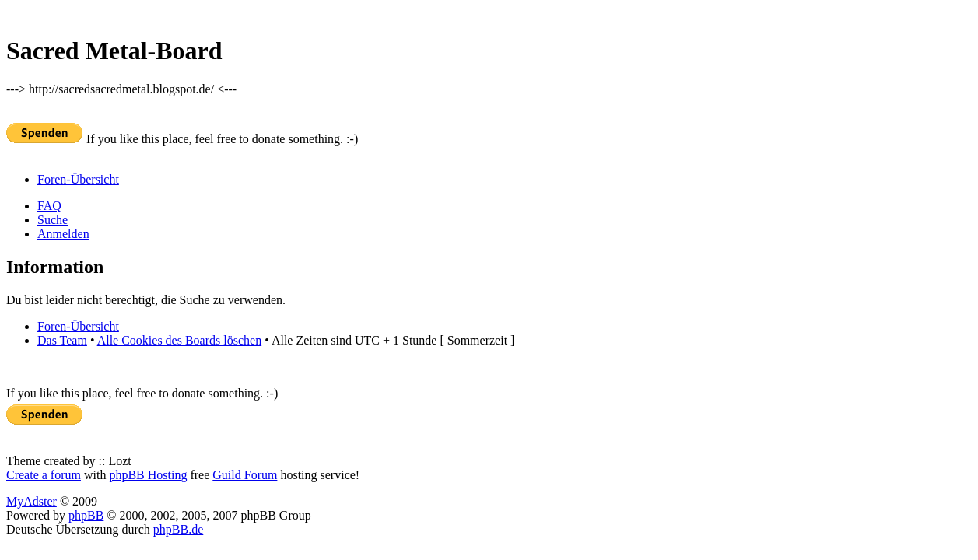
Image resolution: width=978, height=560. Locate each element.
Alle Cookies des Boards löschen (180, 340)
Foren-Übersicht (78, 179)
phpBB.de (178, 529)
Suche (53, 220)
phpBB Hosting (148, 475)
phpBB (86, 515)
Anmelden (63, 234)
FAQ (49, 206)
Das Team (62, 340)
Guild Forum (245, 475)
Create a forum (44, 475)
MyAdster (32, 501)
